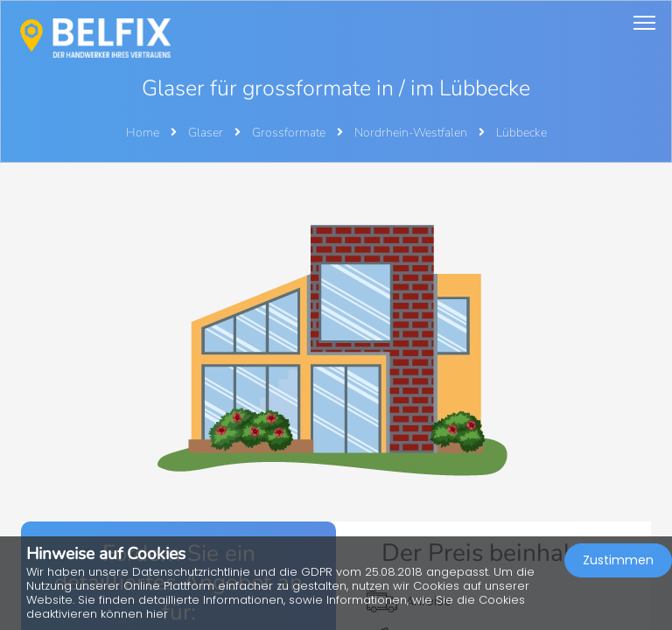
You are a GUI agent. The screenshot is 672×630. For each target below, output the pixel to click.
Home (143, 133)
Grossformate (290, 133)
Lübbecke (521, 133)
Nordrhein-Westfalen (412, 133)
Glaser (207, 133)
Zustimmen (618, 560)
